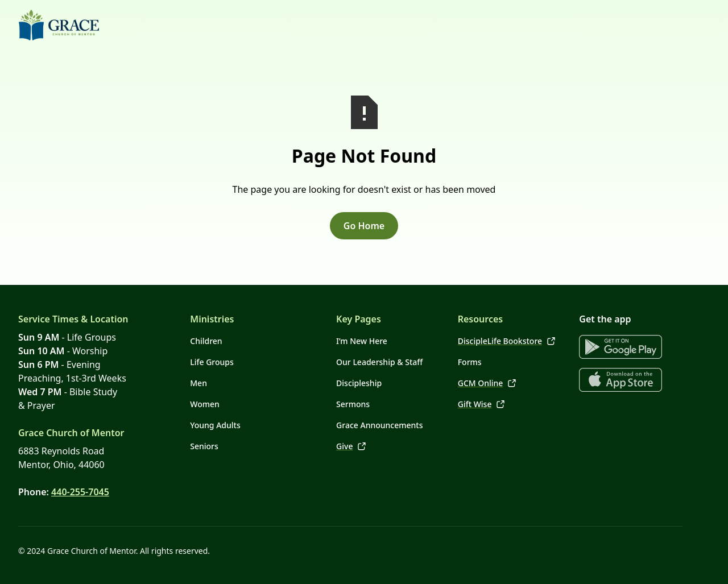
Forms (470, 362)
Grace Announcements (379, 425)
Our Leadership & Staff (379, 362)
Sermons (353, 404)
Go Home (364, 226)
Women (205, 404)
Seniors (204, 446)
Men (198, 383)
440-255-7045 (80, 492)
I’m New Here (362, 341)
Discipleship (359, 383)
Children (206, 341)
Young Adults (215, 425)
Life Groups (212, 362)
